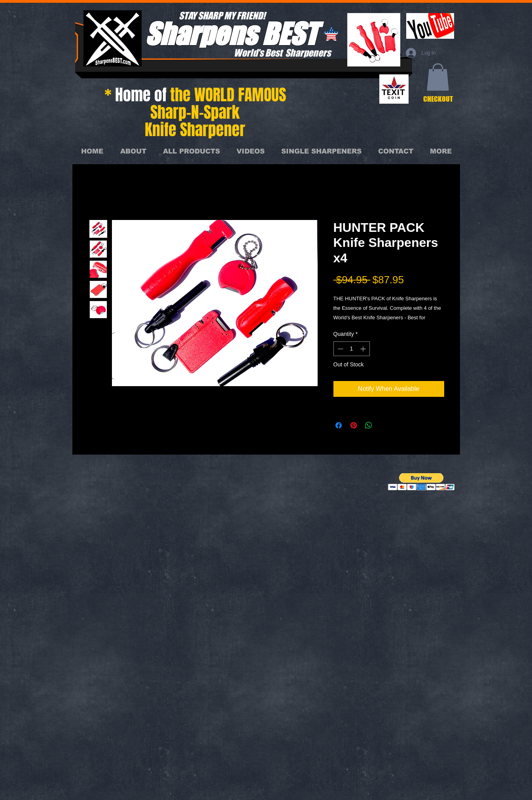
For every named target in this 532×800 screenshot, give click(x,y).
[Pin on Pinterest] (354, 425)
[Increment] (364, 349)
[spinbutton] (352, 349)
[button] (438, 77)
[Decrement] (340, 349)
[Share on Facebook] (339, 425)
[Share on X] (384, 425)
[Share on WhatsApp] (369, 425)
